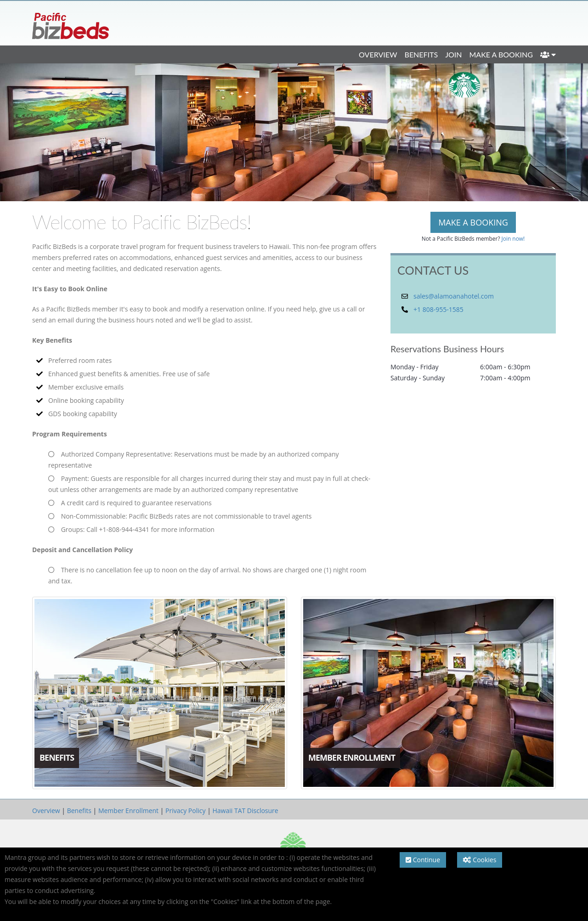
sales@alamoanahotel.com (454, 296)
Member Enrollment (128, 811)
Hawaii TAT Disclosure (245, 811)
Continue (423, 860)
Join (453, 54)
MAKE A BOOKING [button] (473, 222)
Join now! (513, 238)
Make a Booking (501, 54)
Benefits (421, 54)
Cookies (480, 860)
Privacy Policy (185, 811)
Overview (378, 54)
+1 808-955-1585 (438, 309)
